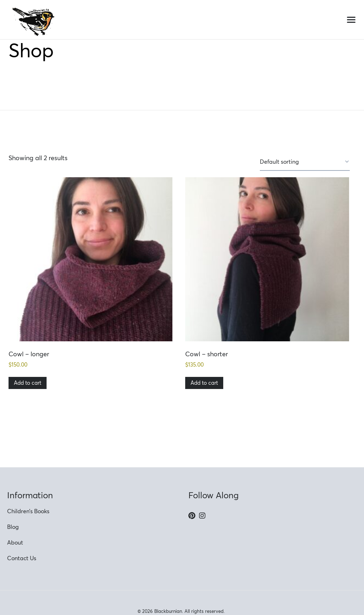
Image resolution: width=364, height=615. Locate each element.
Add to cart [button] (28, 383)
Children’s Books (28, 511)
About (15, 542)
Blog (13, 527)
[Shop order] (305, 162)
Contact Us (22, 558)
